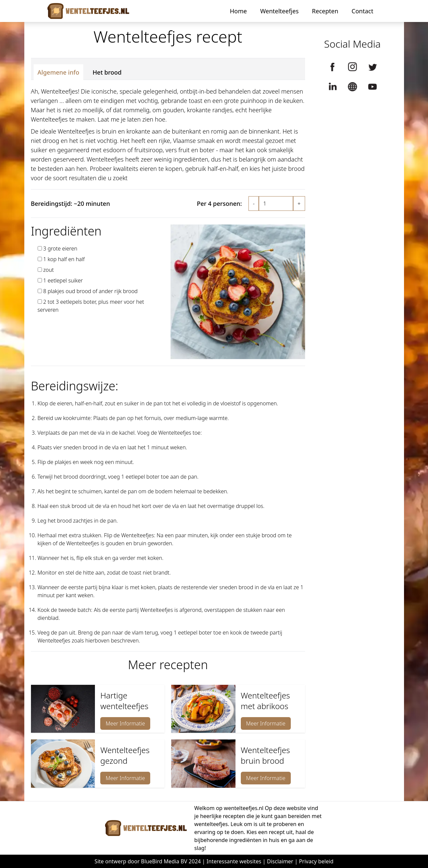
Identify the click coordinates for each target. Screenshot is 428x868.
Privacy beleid (316, 861)
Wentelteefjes (279, 11)
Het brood (107, 72)
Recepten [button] (325, 11)
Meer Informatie (125, 723)
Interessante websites (234, 861)
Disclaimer (280, 861)
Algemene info (58, 72)
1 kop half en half (64, 259)
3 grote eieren (60, 248)
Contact (363, 11)
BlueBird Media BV (164, 861)
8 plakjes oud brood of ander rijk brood (91, 291)
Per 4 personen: (219, 204)
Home (238, 11)
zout (49, 270)
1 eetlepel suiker (63, 280)
